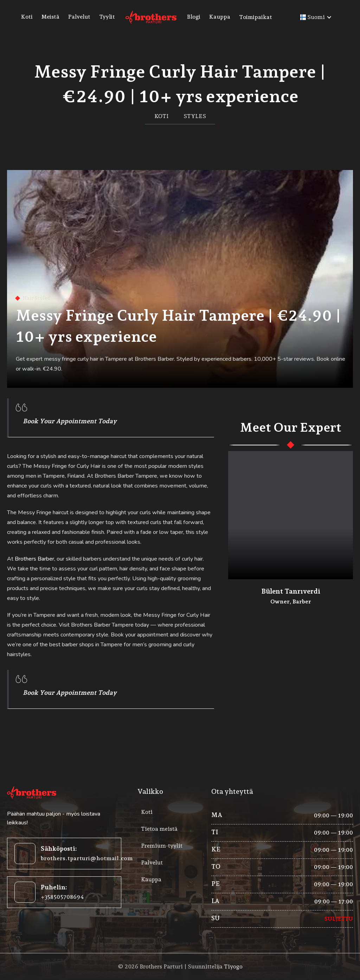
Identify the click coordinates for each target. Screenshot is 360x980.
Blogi (194, 17)
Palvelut (79, 17)
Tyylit (107, 17)
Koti (27, 17)
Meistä (50, 17)
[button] (266, 17)
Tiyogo (233, 966)
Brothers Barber (34, 559)
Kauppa (220, 17)
